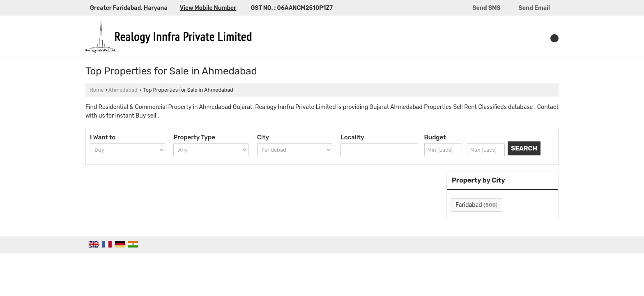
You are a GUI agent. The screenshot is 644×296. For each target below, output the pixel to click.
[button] (208, 8)
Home (97, 90)
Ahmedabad (123, 90)
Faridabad (469, 205)
